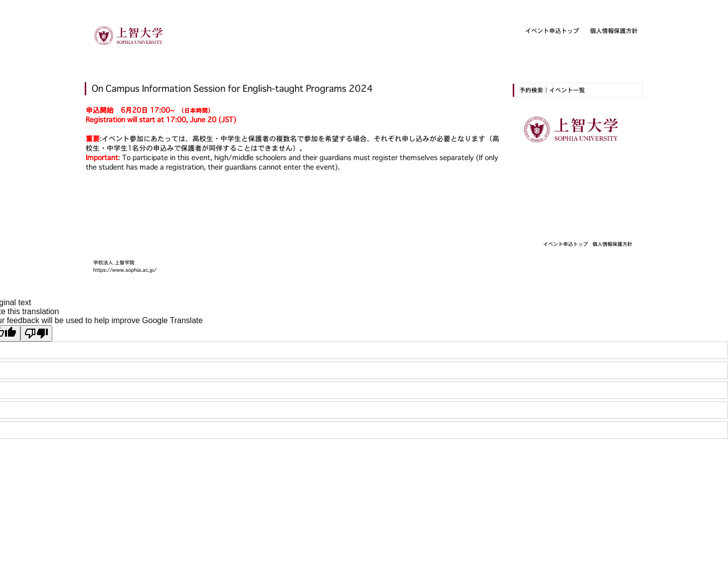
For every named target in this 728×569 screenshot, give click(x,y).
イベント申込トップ (552, 31)
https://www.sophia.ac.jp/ (125, 270)
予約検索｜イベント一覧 (552, 90)
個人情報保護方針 (614, 31)
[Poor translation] (36, 333)
